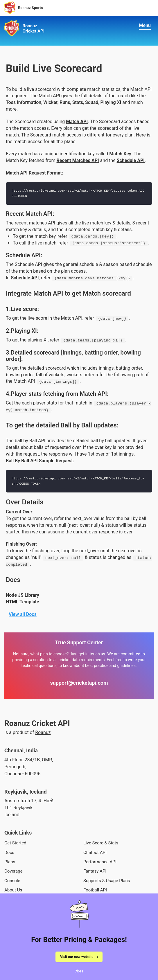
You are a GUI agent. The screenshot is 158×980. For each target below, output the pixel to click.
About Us (13, 890)
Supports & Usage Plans (107, 881)
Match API (77, 122)
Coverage (14, 871)
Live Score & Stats (101, 843)
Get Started (15, 843)
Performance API (100, 862)
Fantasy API (95, 871)
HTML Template (23, 602)
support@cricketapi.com (79, 683)
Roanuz (43, 732)
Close (79, 974)
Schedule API (131, 160)
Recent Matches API (78, 160)
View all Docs (23, 614)
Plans (10, 862)
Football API (95, 890)
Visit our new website (77, 959)
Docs (9, 853)
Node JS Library (23, 595)
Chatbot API (95, 853)
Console (12, 881)
